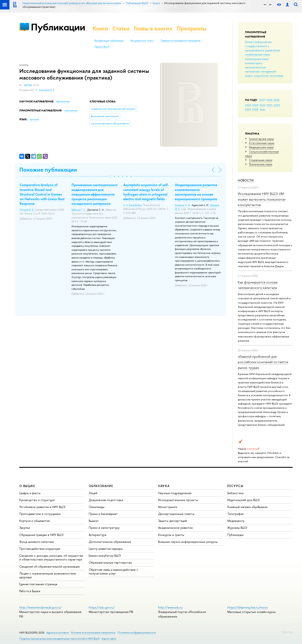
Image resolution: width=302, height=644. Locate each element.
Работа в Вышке (30, 591)
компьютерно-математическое (255, 65)
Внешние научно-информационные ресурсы (188, 542)
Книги (100, 28)
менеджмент (269, 71)
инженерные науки (257, 59)
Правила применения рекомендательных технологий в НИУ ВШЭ (59, 639)
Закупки (25, 528)
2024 (248, 105)
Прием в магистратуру (104, 528)
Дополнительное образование (110, 542)
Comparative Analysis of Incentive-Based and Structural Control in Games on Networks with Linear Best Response (42, 194)
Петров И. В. (27, 210)
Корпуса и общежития (34, 521)
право (249, 76)
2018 (255, 109)
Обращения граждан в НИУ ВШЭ (41, 535)
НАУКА (164, 486)
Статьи (121, 28)
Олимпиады (97, 507)
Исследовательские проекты (178, 500)
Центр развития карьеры (106, 549)
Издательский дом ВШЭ (243, 500)
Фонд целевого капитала (36, 542)
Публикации (58, 27)
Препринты (191, 28)
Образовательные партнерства (110, 562)
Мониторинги (168, 507)
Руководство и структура (37, 500)
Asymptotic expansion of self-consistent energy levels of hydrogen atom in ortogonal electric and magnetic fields (146, 192)
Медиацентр (236, 521)
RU (265, 5)
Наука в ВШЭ (102, 47)
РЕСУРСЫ (235, 486)
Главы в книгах (153, 28)
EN (270, 5)
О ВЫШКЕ (27, 486)
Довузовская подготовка (106, 500)
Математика (63, 102)
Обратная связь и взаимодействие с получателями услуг (113, 572)
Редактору (287, 632)
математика (252, 71)
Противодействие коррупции (40, 549)
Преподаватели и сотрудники (40, 514)
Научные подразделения (175, 493)
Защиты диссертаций (172, 521)
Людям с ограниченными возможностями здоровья (48, 575)
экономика (276, 76)
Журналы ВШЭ (237, 528)
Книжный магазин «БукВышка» (247, 507)
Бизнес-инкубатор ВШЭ (105, 556)
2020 (277, 105)
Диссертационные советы (176, 514)
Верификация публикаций (109, 41)
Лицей (93, 493)
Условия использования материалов (93, 633)
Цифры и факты (30, 493)
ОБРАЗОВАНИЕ (101, 486)
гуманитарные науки (258, 54)
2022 (262, 105)
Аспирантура (98, 535)
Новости (246, 180)
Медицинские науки (261, 147)
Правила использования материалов (181, 41)
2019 (248, 109)
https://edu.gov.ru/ (102, 607)
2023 (255, 105)
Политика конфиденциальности (137, 633)
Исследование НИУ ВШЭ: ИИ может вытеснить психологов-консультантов (262, 199)
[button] (110, 176)
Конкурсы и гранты (171, 535)
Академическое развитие (175, 528)
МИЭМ (28, 85)
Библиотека (235, 493)
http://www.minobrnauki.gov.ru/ (40, 607)
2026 (269, 100)
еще (262, 109)
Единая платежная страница (38, 584)
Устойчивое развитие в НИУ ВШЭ (42, 507)
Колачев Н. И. (183, 205)
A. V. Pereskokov (132, 205)
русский (34, 119)
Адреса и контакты (58, 633)
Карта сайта (109, 639)
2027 (262, 100)
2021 (270, 105)
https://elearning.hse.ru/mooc (248, 607)
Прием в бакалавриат (103, 514)
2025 (277, 100)
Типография (235, 514)
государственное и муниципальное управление (262, 48)
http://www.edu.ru (170, 607)
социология (261, 76)
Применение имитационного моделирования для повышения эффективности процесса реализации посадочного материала (95, 194)
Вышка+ (94, 521)
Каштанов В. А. (47, 90)
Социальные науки (261, 160)
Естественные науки (262, 143)
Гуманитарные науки (261, 139)
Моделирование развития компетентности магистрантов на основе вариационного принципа (196, 192)
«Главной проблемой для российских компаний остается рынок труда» (263, 362)
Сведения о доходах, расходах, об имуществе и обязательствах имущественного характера (51, 557)
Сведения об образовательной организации (49, 566)
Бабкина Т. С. (79, 210)
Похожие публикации (48, 170)
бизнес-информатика (258, 42)
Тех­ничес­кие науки (261, 164)
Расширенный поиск (142, 41)
